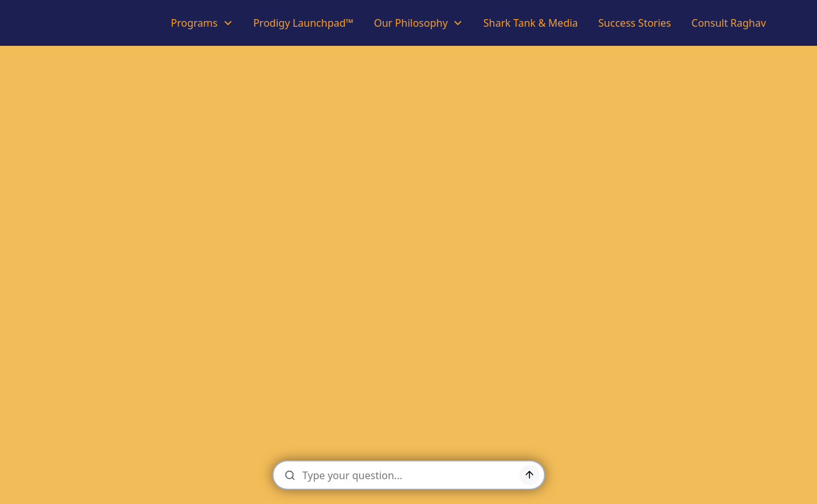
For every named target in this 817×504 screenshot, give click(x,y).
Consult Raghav (729, 23)
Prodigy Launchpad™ (304, 23)
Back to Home (409, 397)
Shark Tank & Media (531, 23)
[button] (202, 23)
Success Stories (635, 23)
